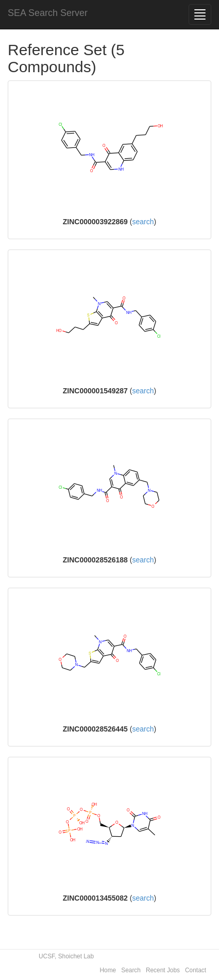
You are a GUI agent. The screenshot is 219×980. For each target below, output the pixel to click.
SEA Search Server (48, 13)
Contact (196, 970)
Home (108, 970)
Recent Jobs (163, 970)
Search (131, 970)
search (143, 222)
